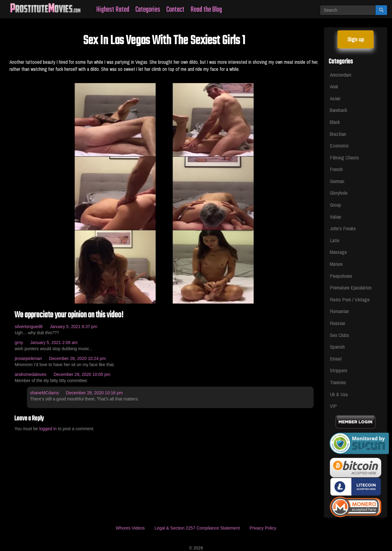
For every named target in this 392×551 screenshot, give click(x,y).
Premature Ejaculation (351, 287)
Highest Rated (113, 10)
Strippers (339, 370)
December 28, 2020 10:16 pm (94, 393)
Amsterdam (341, 75)
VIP (333, 406)
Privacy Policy (263, 528)
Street (336, 359)
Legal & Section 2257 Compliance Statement (197, 528)
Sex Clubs (339, 335)
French (336, 169)
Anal (334, 86)
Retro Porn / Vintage (350, 299)
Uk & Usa (339, 394)
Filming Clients (344, 157)
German (337, 181)
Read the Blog (206, 10)
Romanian (339, 311)
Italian (335, 217)
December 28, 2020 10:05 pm (82, 374)
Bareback (339, 110)
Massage (338, 252)
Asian (335, 98)
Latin (335, 240)
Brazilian (338, 134)
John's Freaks (343, 228)
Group (335, 205)
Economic (339, 145)
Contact (175, 10)
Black (335, 122)
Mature (336, 264)
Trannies (338, 382)
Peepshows (341, 276)
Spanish (337, 347)
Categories (148, 10)
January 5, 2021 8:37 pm (73, 327)
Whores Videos (130, 528)
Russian (337, 323)
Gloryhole (339, 193)
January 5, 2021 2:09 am (54, 342)
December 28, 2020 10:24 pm (77, 358)
